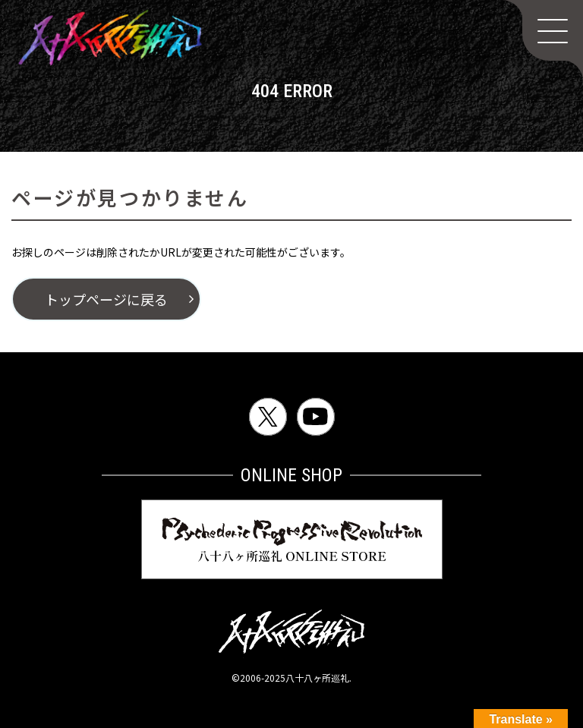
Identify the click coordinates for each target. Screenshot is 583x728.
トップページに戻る (106, 299)
